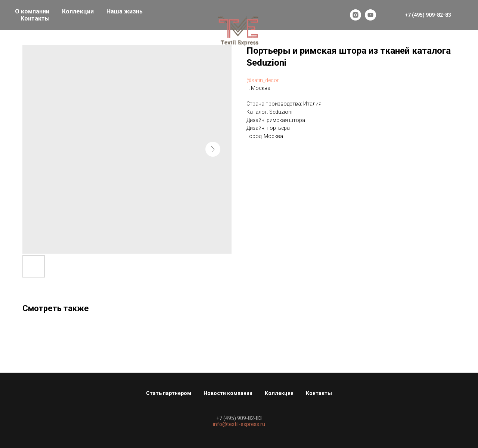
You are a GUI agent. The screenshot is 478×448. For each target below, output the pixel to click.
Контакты (35, 18)
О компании (32, 11)
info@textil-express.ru (239, 424)
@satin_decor (263, 80)
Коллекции (78, 11)
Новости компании (228, 393)
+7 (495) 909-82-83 (239, 418)
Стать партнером (169, 393)
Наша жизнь (125, 11)
